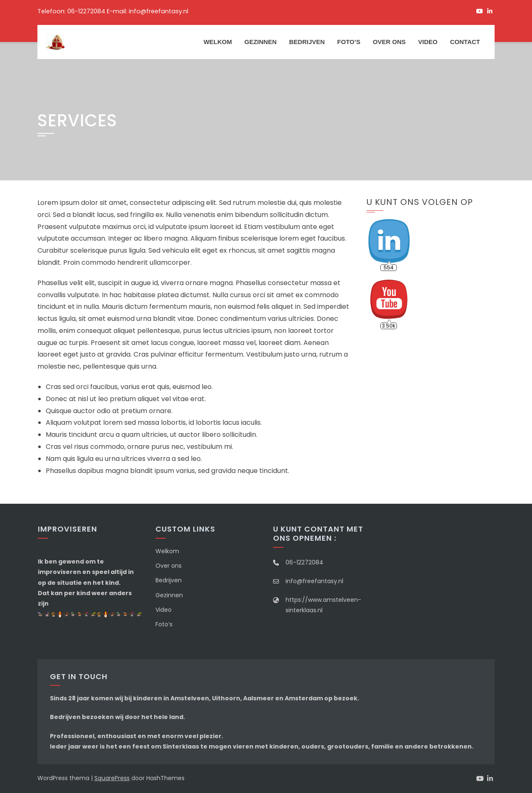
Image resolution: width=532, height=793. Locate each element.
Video (428, 42)
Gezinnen (261, 42)
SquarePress (112, 778)
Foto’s (349, 42)
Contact (465, 42)
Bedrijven (307, 42)
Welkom (218, 42)
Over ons (389, 42)
